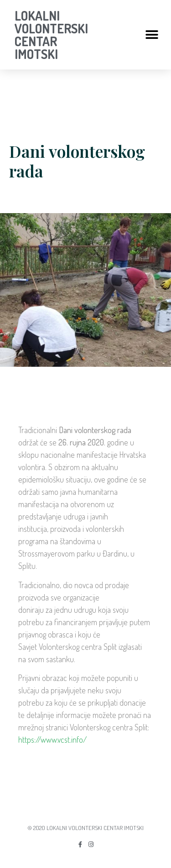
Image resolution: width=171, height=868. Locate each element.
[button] (152, 35)
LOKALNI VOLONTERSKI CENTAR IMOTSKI (51, 35)
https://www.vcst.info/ (52, 739)
